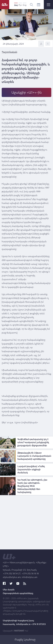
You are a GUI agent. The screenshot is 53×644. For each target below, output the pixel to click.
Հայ (16, 5)
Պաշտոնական (9, 52)
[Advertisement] (26, 523)
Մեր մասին (9, 590)
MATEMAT (19, 631)
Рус (20, 5)
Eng (25, 5)
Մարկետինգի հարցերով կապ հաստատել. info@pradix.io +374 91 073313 (24, 622)
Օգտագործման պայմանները (18, 593)
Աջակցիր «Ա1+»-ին (27, 92)
